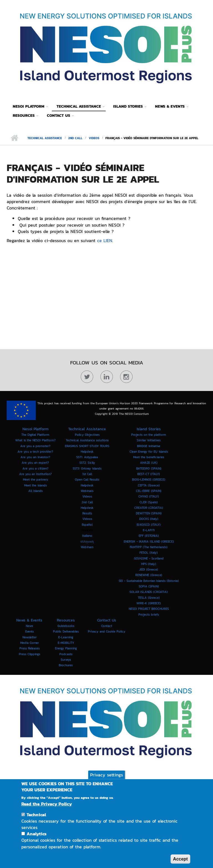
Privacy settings (106, 774)
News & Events (170, 106)
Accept (180, 859)
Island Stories (128, 106)
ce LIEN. (104, 240)
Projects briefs (149, 614)
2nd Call (75, 138)
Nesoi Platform (29, 106)
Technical (36, 815)
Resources (24, 116)
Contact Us (59, 116)
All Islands (35, 491)
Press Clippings (30, 654)
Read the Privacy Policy (47, 804)
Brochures (66, 665)
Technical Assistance (79, 106)
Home (14, 138)
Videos (94, 138)
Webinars (87, 547)
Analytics (37, 834)
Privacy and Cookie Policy (107, 631)
